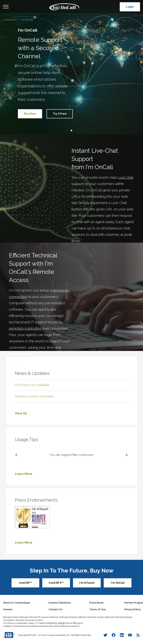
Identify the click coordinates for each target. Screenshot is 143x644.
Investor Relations (60, 603)
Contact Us (55, 609)
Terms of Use (98, 609)
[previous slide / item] (17, 455)
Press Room (96, 603)
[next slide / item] (126, 455)
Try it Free (60, 114)
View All (21, 413)
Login (130, 7)
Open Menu (6, 7)
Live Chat (126, 177)
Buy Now (30, 114)
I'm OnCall (27, 20)
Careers (8, 609)
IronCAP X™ (56, 583)
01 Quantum (10, 20)
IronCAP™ (26, 583)
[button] (71, 130)
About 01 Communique (16, 603)
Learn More (24, 474)
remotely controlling (25, 328)
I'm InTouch (87, 583)
